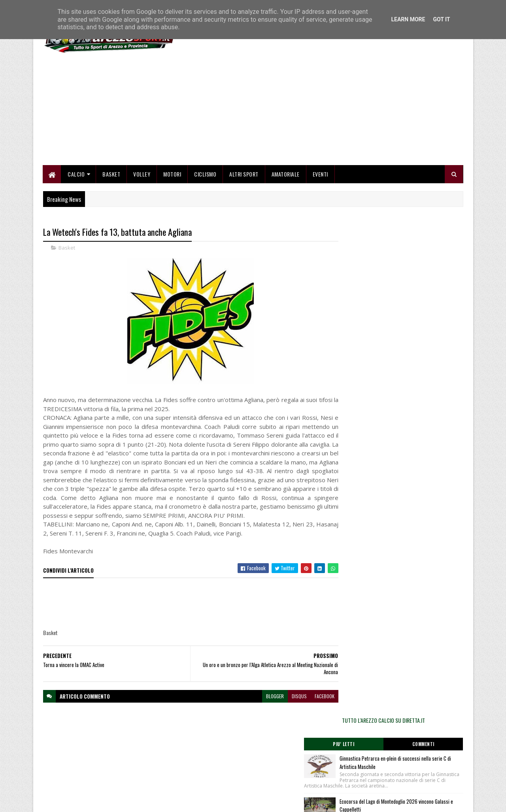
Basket (112, 175)
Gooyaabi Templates (146, 801)
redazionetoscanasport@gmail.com (415, 752)
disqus (284, 706)
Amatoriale (286, 175)
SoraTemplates (80, 801)
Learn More (408, 19)
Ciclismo (206, 175)
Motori (173, 175)
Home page (197, 751)
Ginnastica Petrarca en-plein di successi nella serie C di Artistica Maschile (413, 277)
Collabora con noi (203, 770)
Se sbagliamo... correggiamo (215, 779)
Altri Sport (244, 175)
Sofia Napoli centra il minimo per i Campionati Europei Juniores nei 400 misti (418, 374)
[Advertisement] (319, 111)
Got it (441, 19)
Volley (142, 175)
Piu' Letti (368, 259)
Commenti (432, 259)
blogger (260, 706)
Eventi (320, 175)
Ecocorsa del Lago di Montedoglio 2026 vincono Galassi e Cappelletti (412, 326)
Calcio (76, 175)
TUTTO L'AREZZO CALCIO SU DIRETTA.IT (400, 235)
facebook (309, 706)
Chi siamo (196, 760)
